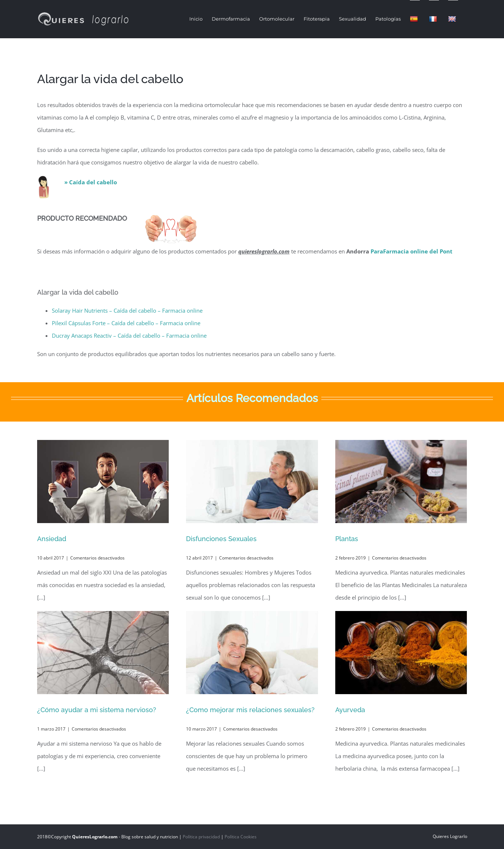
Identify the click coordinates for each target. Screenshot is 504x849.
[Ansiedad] (103, 482)
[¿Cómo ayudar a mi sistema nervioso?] (103, 653)
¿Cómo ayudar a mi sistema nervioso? (97, 710)
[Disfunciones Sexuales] (252, 482)
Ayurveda (350, 710)
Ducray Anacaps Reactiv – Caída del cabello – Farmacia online (129, 335)
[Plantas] (401, 482)
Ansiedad (52, 539)
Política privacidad (201, 837)
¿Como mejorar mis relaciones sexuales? (250, 710)
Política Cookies (241, 837)
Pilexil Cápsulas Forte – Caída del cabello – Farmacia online (126, 323)
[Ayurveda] (401, 653)
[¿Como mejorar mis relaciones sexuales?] (252, 653)
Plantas (347, 539)
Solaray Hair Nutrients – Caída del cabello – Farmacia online (127, 310)
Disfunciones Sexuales (221, 539)
